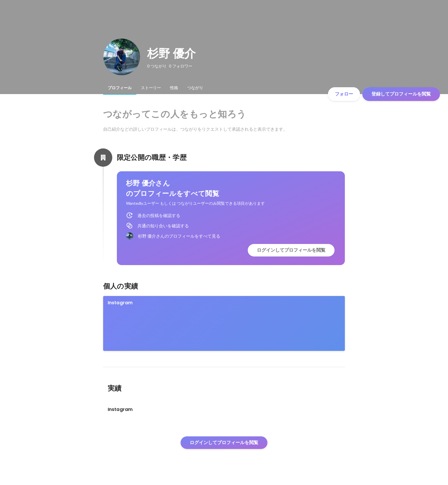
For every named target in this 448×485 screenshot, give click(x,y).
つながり (195, 88)
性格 (174, 88)
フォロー (344, 94)
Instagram (120, 303)
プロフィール (120, 88)
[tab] (120, 88)
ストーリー (151, 88)
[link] (224, 323)
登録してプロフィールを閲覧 (401, 94)
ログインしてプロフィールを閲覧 (291, 250)
